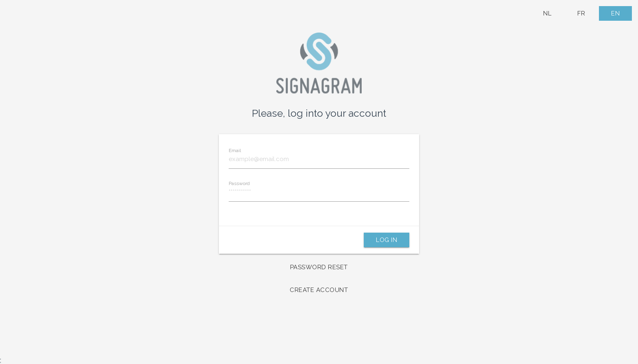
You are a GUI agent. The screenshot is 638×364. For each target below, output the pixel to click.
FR (581, 13)
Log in (387, 240)
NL (547, 13)
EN (615, 13)
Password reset (319, 267)
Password (239, 183)
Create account (319, 290)
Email (235, 150)
